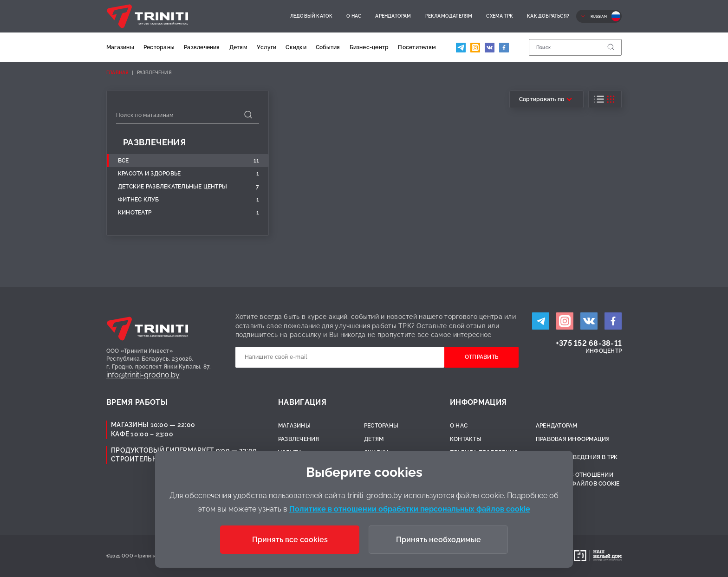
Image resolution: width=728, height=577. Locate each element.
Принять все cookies (290, 540)
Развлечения (202, 47)
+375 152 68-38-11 (589, 343)
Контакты (466, 439)
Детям (238, 47)
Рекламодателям (449, 16)
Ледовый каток (312, 16)
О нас (354, 16)
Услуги (266, 47)
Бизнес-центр (369, 47)
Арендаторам (393, 16)
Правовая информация (573, 439)
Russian (599, 16)
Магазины (120, 47)
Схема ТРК (500, 16)
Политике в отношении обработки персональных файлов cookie (410, 509)
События (328, 47)
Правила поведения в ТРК (577, 457)
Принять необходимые (439, 540)
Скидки (296, 47)
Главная (117, 73)
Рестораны (159, 47)
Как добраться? (548, 16)
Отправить (481, 357)
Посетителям (417, 47)
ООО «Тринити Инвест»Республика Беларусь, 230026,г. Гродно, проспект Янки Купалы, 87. (159, 359)
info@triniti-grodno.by (143, 375)
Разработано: (551, 556)
